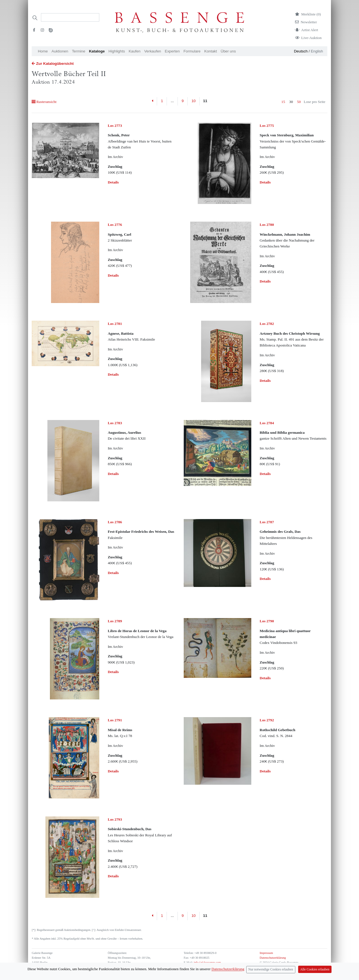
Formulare (192, 51)
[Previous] (153, 101)
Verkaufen (153, 51)
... (172, 101)
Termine (78, 51)
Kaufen (135, 51)
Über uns (228, 51)
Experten (172, 51)
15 (283, 102)
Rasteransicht (44, 102)
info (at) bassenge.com (207, 962)
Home (43, 51)
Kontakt (210, 51)
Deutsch (301, 51)
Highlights (117, 51)
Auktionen (60, 51)
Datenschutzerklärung (273, 958)
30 (291, 102)
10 (194, 101)
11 (205, 101)
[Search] (70, 17)
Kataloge (97, 51)
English (317, 51)
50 (299, 102)
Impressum (266, 953)
